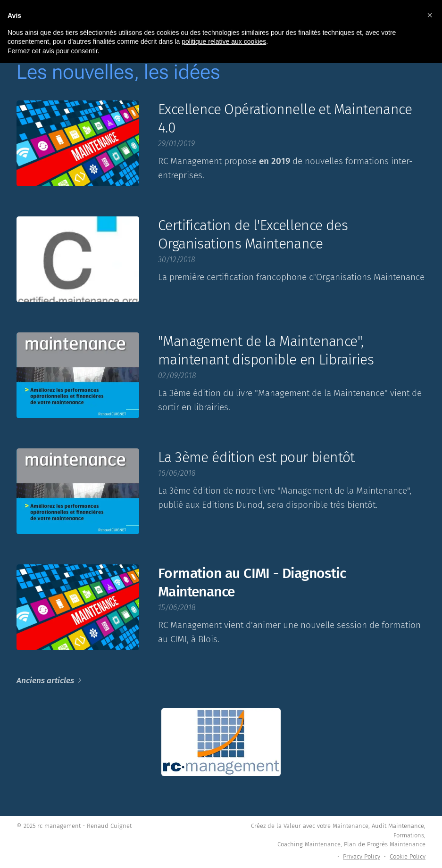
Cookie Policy (408, 856)
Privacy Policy (362, 856)
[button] (430, 15)
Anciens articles (45, 681)
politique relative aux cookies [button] (224, 41)
